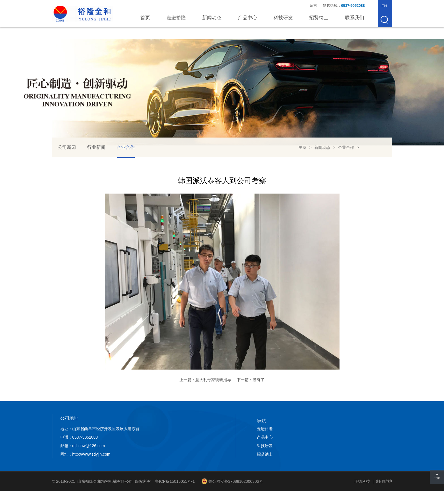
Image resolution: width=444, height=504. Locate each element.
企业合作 (126, 147)
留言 (313, 6)
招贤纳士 (319, 18)
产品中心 (247, 18)
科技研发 (283, 18)
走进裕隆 (176, 18)
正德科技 (362, 481)
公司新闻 (67, 147)
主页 (302, 147)
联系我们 (355, 18)
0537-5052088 (354, 6)
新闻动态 (212, 18)
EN (384, 6)
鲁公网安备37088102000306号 (236, 481)
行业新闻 (96, 147)
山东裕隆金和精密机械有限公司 (83, 14)
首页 (145, 18)
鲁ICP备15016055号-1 (175, 481)
